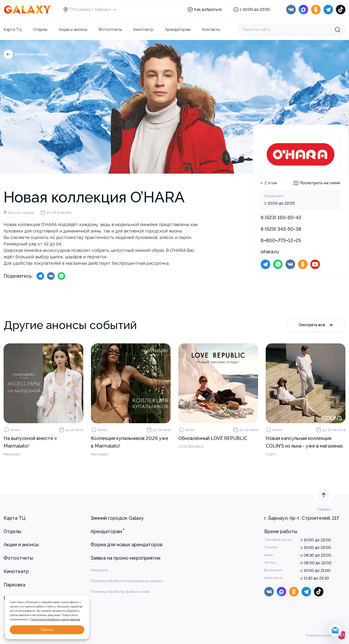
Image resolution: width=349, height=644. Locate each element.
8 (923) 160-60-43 (281, 217)
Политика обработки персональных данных (127, 581)
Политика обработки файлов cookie (120, 592)
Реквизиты (99, 570)
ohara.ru (270, 252)
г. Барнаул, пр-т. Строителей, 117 (302, 518)
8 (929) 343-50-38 (281, 229)
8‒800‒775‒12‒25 (281, 240)
